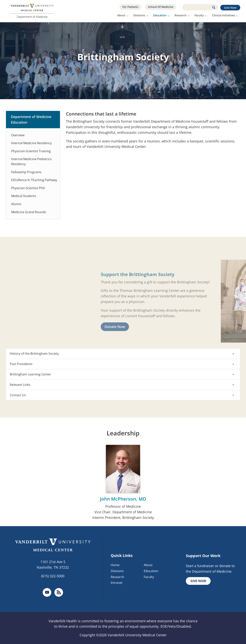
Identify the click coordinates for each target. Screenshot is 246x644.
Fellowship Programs (26, 172)
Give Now (230, 8)
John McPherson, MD (123, 499)
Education (160, 15)
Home (115, 565)
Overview (18, 135)
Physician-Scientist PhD (28, 188)
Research (180, 15)
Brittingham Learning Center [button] (30, 374)
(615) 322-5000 (53, 576)
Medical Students (24, 196)
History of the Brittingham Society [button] (34, 354)
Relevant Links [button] (20, 385)
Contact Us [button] (18, 395)
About (121, 15)
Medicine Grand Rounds (29, 212)
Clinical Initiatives (224, 15)
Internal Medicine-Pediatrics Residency (31, 161)
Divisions (139, 15)
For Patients (130, 7)
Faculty (199, 15)
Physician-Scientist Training (31, 151)
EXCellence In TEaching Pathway (34, 180)
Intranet (117, 583)
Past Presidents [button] (21, 364)
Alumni (16, 204)
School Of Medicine (161, 7)
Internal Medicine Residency (31, 143)
